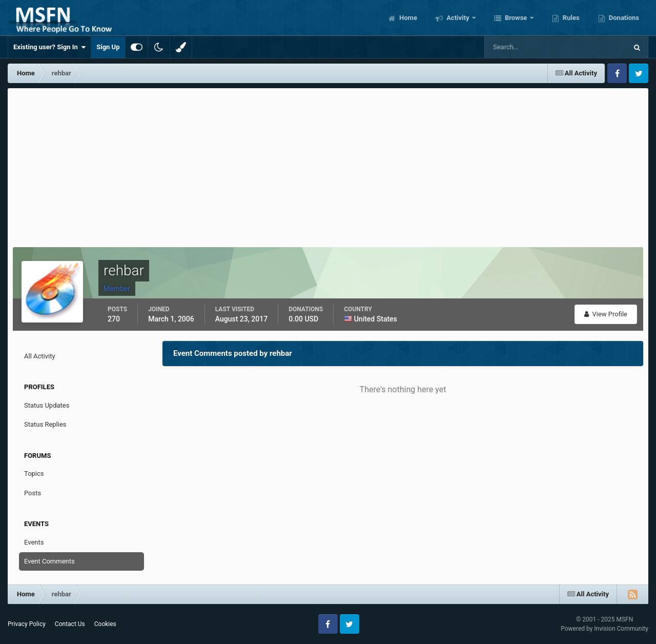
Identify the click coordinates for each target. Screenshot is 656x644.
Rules (570, 18)
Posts (33, 493)
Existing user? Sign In (49, 47)
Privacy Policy (27, 624)
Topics (34, 474)
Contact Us (70, 624)
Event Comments (49, 561)
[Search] (525, 47)
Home (407, 18)
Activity (458, 18)
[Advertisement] (328, 165)
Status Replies (45, 424)
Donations (623, 18)
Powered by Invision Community (604, 629)
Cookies (105, 624)
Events (34, 542)
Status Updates (47, 405)
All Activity (40, 356)
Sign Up (108, 47)
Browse (516, 18)
